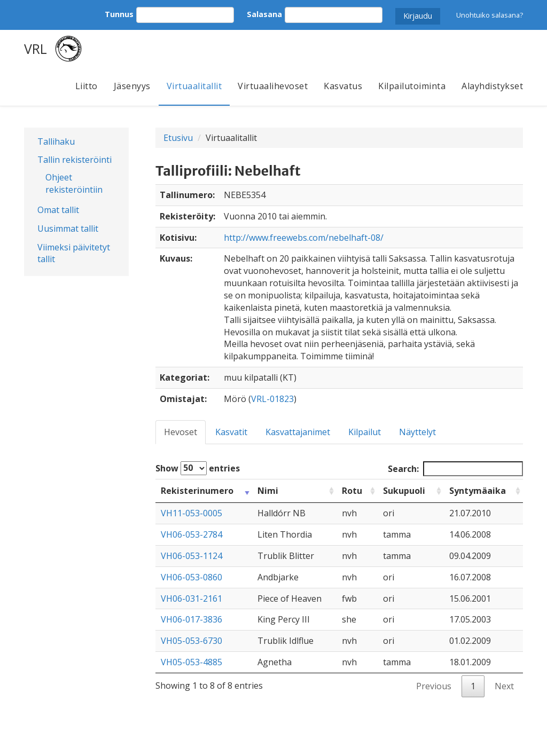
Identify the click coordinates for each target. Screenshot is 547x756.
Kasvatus (343, 86)
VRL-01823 (272, 399)
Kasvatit (231, 432)
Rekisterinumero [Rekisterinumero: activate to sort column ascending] (197, 491)
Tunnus (119, 14)
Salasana (264, 14)
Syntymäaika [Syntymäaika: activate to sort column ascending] (478, 491)
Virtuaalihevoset (273, 86)
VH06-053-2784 (192, 534)
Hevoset (181, 432)
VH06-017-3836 (192, 619)
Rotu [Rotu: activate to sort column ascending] (352, 491)
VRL (36, 49)
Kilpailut (365, 432)
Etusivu (178, 138)
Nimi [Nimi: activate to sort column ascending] (268, 491)
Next (504, 686)
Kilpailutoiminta (412, 86)
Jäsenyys (132, 86)
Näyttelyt (417, 432)
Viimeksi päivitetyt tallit (74, 253)
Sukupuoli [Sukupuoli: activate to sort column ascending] (404, 491)
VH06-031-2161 (192, 598)
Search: (455, 469)
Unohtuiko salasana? (490, 15)
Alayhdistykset (492, 86)
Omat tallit (58, 210)
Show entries (198, 468)
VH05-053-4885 (192, 662)
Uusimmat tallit (68, 229)
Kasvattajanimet (298, 432)
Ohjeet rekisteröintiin (74, 183)
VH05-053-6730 (192, 641)
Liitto (87, 86)
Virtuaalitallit (194, 86)
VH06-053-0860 (192, 577)
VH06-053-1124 (192, 556)
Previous (434, 686)
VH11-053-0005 (192, 513)
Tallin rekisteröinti (75, 160)
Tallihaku (56, 141)
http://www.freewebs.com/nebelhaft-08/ (304, 238)
